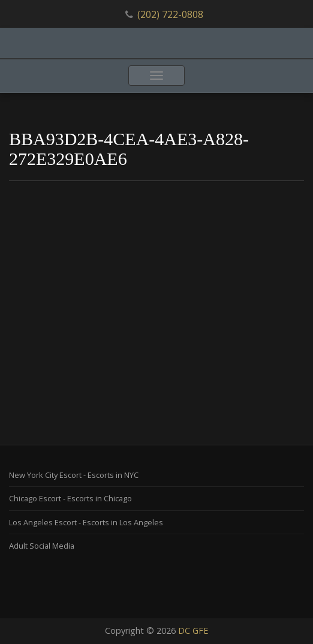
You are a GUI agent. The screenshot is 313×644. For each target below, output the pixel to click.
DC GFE (193, 631)
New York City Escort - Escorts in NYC (74, 475)
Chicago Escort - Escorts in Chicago (70, 498)
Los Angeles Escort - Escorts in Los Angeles (86, 522)
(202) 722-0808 (170, 14)
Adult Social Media (42, 546)
